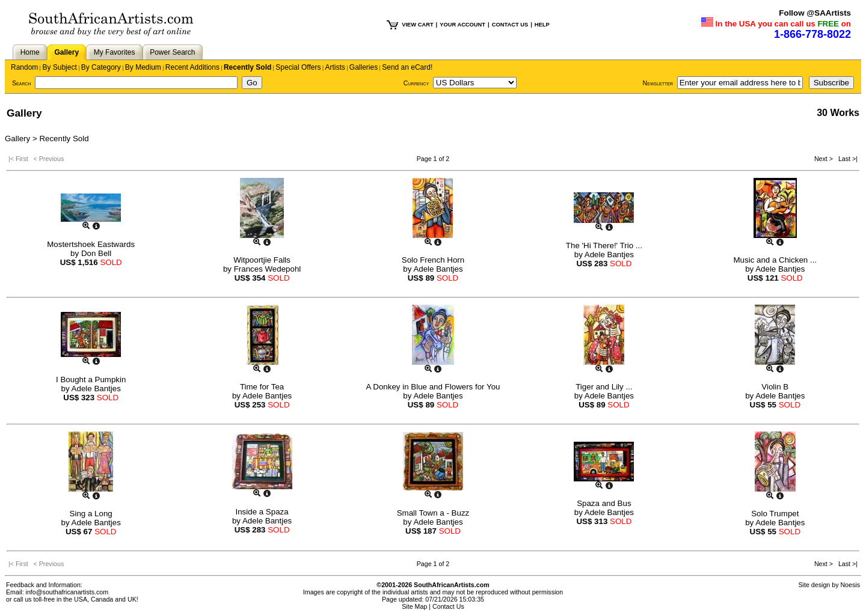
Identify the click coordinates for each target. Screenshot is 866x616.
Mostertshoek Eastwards (91, 244)
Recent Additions (192, 67)
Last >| (846, 159)
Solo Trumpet (775, 514)
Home (30, 52)
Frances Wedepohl (268, 269)
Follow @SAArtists (815, 13)
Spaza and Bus (604, 503)
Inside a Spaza (262, 512)
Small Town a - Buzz (433, 513)
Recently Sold (247, 67)
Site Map (414, 606)
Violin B (775, 387)
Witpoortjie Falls (262, 260)
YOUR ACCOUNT (462, 25)
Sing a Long (91, 514)
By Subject (59, 67)
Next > (825, 159)
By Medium (143, 67)
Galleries (364, 67)
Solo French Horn (433, 260)
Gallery (66, 52)
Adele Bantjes (438, 269)
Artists (335, 67)
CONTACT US (510, 25)
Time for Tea (262, 387)
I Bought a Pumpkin (91, 380)
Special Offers (298, 67)
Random (24, 67)
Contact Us (448, 606)
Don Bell (96, 253)
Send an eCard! (407, 67)
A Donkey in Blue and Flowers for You (433, 387)
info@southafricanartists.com (67, 592)
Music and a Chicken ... (775, 260)
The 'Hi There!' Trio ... (604, 245)
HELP (542, 25)
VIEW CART (417, 25)
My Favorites (115, 52)
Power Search (172, 52)
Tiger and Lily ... (604, 387)
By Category (101, 67)
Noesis (850, 585)
